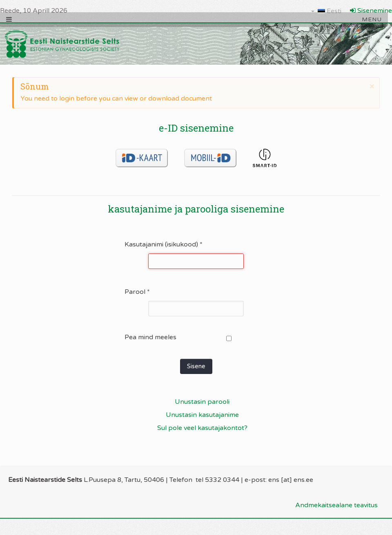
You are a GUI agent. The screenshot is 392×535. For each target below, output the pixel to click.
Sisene (196, 366)
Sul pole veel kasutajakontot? (202, 428)
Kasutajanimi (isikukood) (164, 244)
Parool (137, 292)
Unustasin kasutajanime (202, 415)
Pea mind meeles (150, 337)
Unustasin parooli (202, 402)
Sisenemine (371, 11)
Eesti (326, 11)
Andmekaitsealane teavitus (336, 505)
